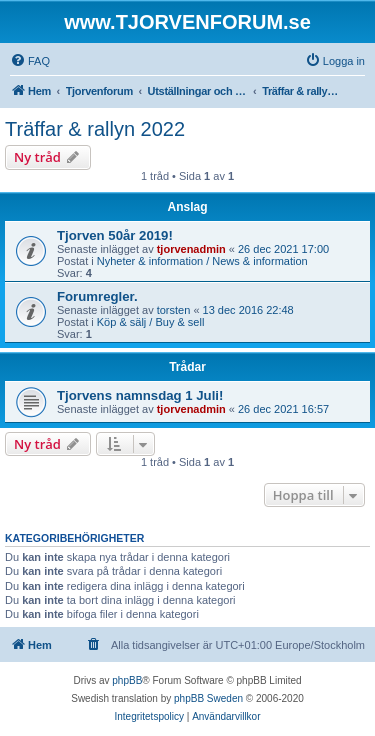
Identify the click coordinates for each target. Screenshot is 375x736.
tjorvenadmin (191, 249)
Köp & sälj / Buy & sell (151, 322)
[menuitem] (30, 61)
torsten (174, 310)
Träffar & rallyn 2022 (95, 129)
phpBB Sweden (208, 698)
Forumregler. (97, 296)
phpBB (127, 680)
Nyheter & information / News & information (202, 261)
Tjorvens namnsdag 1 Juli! (140, 395)
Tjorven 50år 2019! (115, 235)
